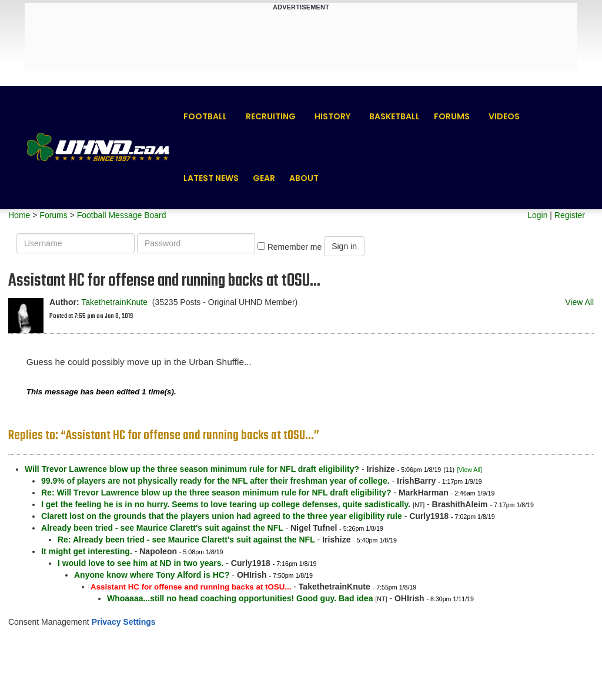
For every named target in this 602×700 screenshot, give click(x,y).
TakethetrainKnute (114, 302)
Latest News (211, 178)
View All (579, 302)
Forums (452, 116)
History (332, 116)
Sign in (344, 246)
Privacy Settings (124, 622)
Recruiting (271, 116)
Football (205, 116)
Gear (264, 178)
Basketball (394, 116)
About (304, 178)
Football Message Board (122, 215)
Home (19, 215)
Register (570, 215)
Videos (504, 116)
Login (537, 215)
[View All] (469, 470)
